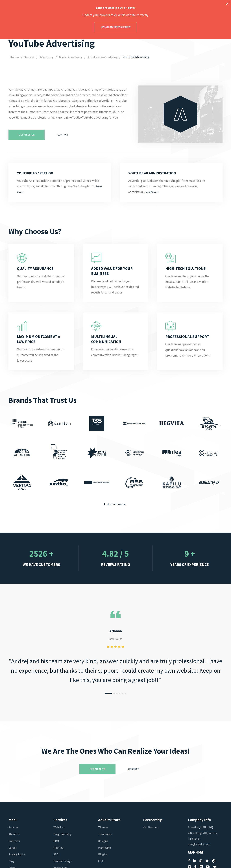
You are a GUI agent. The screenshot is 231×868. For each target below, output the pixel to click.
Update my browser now (116, 27)
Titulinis (14, 57)
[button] (108, 693)
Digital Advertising (72, 57)
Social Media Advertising (104, 57)
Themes (103, 827)
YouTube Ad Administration (155, 173)
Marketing (105, 848)
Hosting (58, 848)
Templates (105, 834)
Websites (59, 827)
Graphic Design (63, 861)
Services (30, 57)
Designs (103, 841)
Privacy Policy (17, 854)
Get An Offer (27, 135)
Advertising (47, 57)
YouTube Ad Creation (37, 173)
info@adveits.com (199, 844)
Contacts (14, 841)
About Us (15, 834)
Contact (63, 135)
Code (102, 861)
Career (13, 848)
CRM (56, 841)
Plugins (103, 854)
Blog (11, 861)
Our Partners (151, 827)
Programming (62, 834)
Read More (196, 853)
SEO (56, 854)
